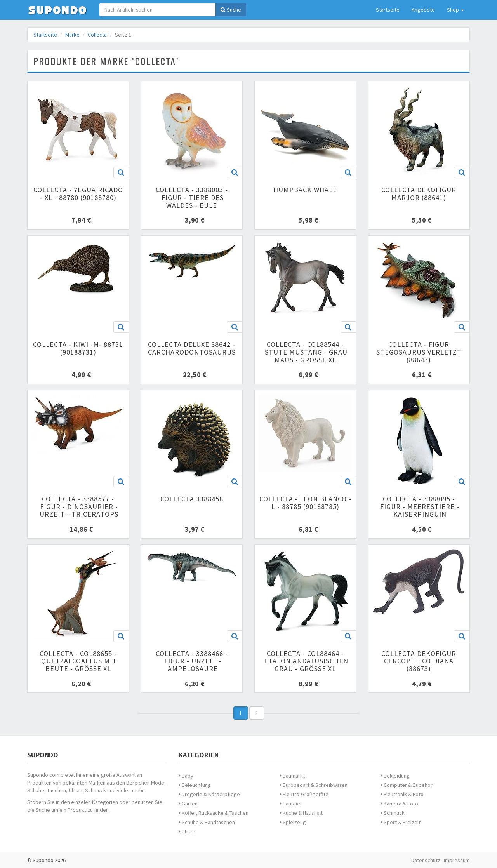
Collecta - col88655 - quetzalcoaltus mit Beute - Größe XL (78, 661)
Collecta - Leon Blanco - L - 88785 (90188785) (305, 503)
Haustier (291, 804)
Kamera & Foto (399, 804)
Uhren (187, 831)
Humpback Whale (305, 190)
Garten (188, 804)
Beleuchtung (195, 785)
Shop (455, 10)
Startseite (388, 10)
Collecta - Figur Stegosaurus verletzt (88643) (419, 352)
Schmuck (393, 813)
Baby (186, 776)
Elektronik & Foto (402, 794)
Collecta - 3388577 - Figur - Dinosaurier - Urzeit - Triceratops (78, 507)
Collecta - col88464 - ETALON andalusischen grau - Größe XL (305, 661)
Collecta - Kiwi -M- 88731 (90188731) (78, 348)
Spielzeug (293, 822)
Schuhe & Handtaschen (207, 822)
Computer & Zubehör (407, 785)
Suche (231, 10)
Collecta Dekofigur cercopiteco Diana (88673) (419, 661)
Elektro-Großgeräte (304, 794)
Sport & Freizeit (401, 822)
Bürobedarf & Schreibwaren (314, 785)
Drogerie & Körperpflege (209, 794)
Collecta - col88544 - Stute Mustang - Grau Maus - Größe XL (305, 352)
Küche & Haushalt (301, 813)
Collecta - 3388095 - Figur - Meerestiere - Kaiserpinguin (419, 507)
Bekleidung (395, 776)
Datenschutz (426, 860)
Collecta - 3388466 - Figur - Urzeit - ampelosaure (192, 661)
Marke (72, 35)
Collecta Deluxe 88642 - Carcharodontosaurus (192, 348)
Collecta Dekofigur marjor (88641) (419, 194)
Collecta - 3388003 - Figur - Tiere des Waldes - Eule (192, 197)
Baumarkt (292, 776)
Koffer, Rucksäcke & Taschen (214, 813)
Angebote (423, 10)
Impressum (457, 860)
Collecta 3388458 (192, 499)
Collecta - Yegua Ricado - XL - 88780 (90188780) (78, 194)
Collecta (97, 35)
